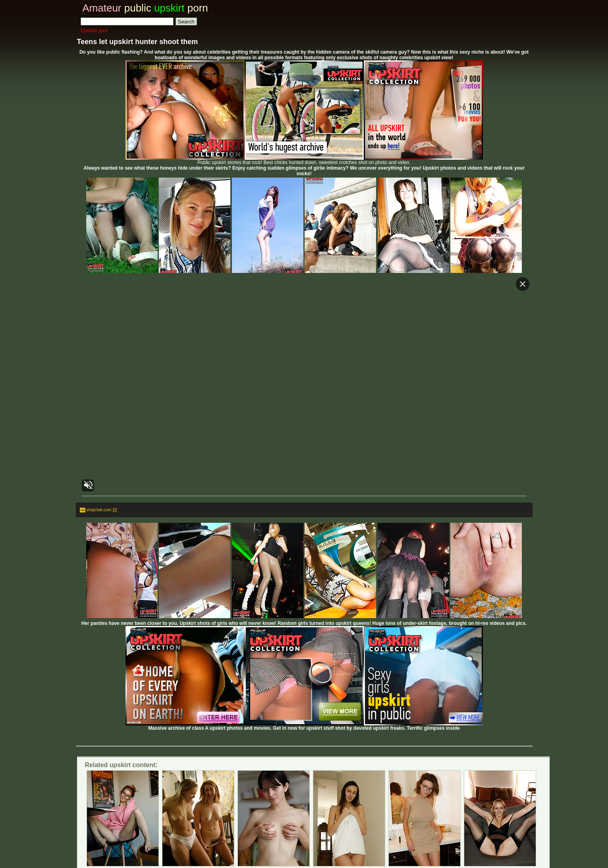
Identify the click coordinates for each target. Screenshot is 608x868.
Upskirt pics (94, 30)
